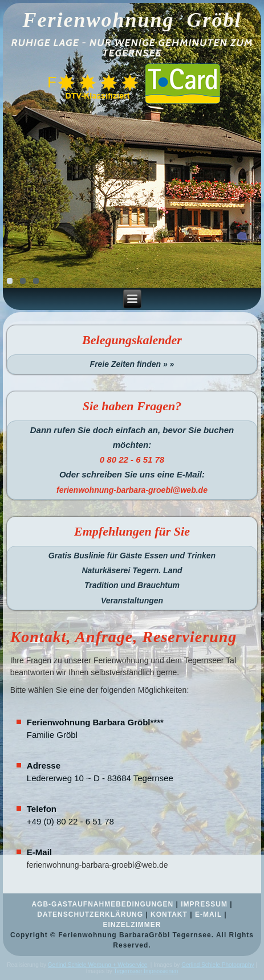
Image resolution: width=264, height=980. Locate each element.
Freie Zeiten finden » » (132, 364)
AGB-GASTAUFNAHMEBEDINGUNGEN (102, 904)
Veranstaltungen (132, 601)
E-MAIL (208, 914)
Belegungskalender (132, 340)
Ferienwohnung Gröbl (132, 20)
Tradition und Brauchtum (132, 585)
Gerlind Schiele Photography (218, 965)
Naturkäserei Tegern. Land (132, 570)
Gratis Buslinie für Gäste (95, 556)
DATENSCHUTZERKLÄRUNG (90, 914)
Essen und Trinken (180, 556)
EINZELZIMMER (132, 925)
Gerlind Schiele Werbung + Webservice (98, 965)
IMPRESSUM (204, 904)
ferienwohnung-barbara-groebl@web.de (98, 865)
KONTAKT (169, 914)
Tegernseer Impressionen (146, 971)
